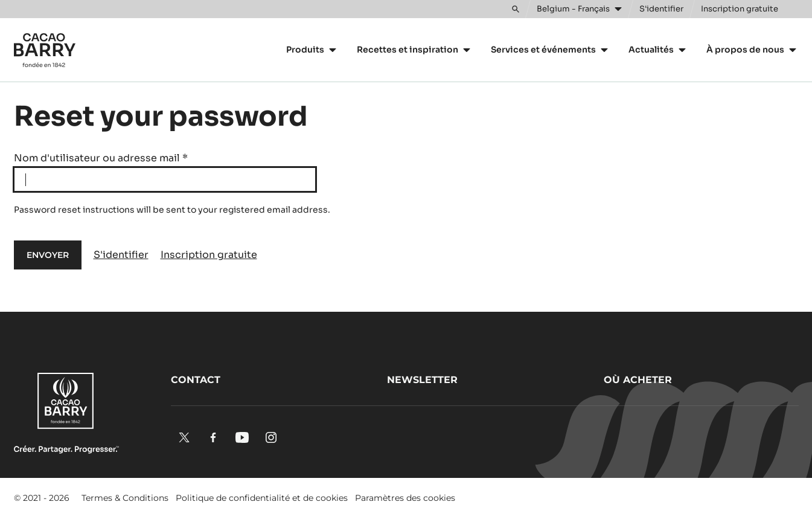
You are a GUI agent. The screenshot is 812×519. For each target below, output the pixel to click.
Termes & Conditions (125, 498)
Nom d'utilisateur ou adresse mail (101, 158)
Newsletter (422, 380)
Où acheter (638, 380)
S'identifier (121, 255)
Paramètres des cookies (405, 498)
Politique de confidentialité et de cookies (262, 498)
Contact (196, 380)
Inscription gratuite (209, 255)
